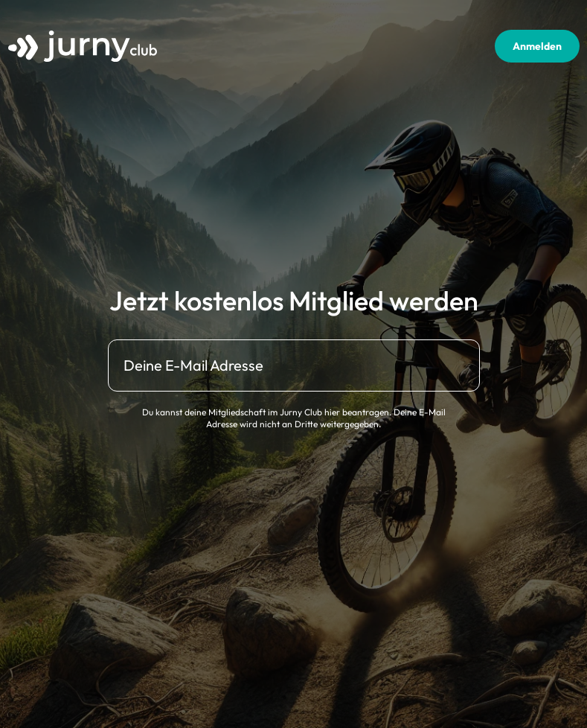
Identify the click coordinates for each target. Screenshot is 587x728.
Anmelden (537, 46)
